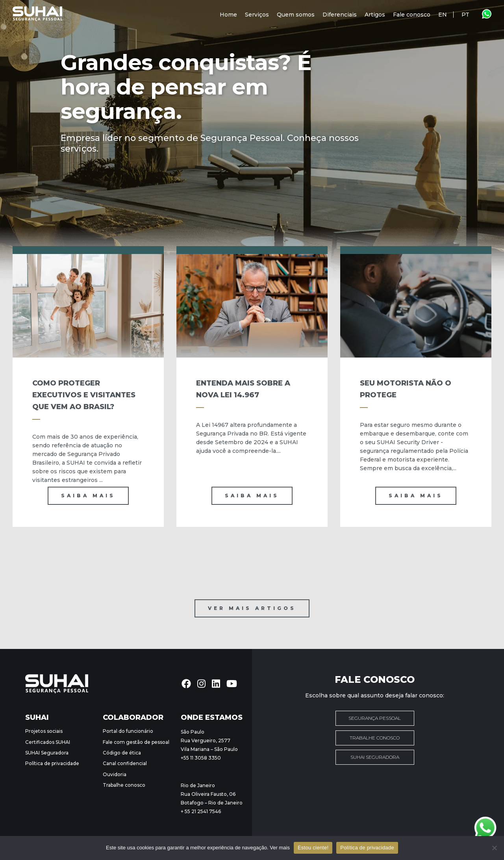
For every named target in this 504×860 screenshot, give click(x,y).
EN (443, 15)
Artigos (375, 15)
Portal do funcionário (128, 731)
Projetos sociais (44, 731)
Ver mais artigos (252, 608)
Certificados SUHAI (48, 742)
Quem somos (296, 15)
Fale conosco (412, 15)
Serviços (257, 15)
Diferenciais (340, 15)
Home (228, 15)
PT (465, 15)
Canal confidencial (125, 763)
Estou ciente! (313, 848)
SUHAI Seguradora (47, 753)
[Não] (494, 848)
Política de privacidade (52, 763)
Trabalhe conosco (124, 785)
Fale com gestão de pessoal (136, 742)
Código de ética (122, 753)
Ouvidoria (115, 774)
